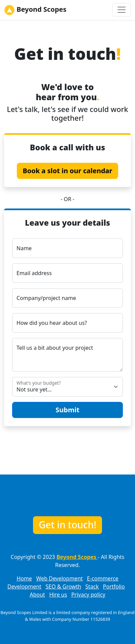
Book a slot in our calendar (67, 171)
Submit (67, 410)
